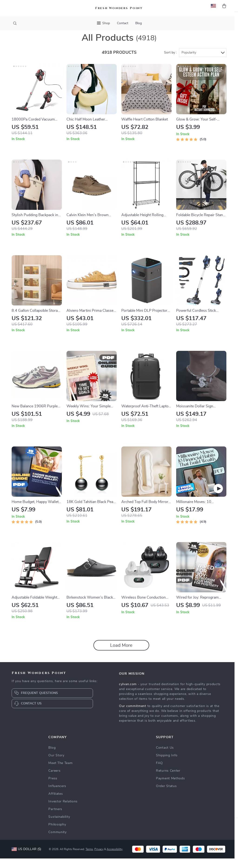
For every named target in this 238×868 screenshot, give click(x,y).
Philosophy (57, 834)
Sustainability (59, 826)
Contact (123, 23)
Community (57, 842)
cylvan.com (128, 694)
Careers (54, 780)
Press (53, 788)
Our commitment (133, 716)
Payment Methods (170, 788)
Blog (139, 23)
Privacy (99, 859)
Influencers (57, 796)
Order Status (166, 796)
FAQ (159, 773)
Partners (55, 819)
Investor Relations (63, 811)
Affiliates (56, 803)
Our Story (56, 765)
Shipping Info (167, 765)
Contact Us (165, 757)
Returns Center (168, 780)
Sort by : (170, 62)
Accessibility (115, 859)
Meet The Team (60, 773)
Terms (89, 859)
